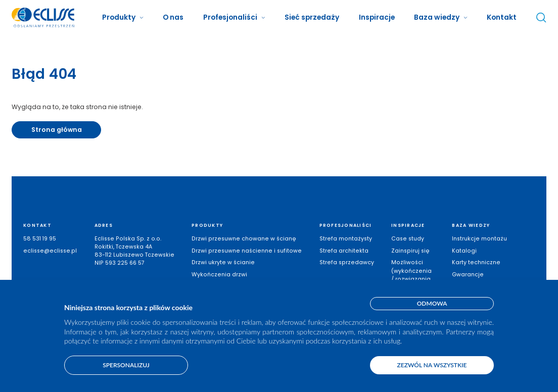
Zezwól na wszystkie (432, 365)
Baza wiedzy (437, 17)
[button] (123, 18)
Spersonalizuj (126, 365)
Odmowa (432, 303)
